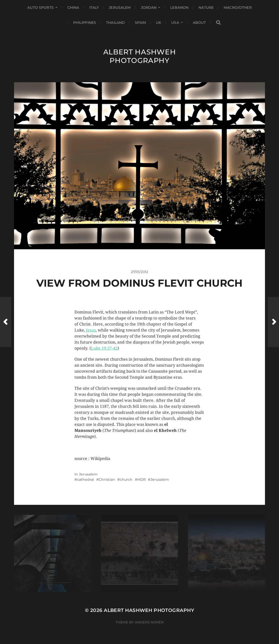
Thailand (115, 23)
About (199, 23)
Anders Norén (149, 622)
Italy (94, 8)
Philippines (85, 23)
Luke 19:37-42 (104, 348)
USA (175, 23)
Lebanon (179, 8)
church (126, 479)
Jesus (91, 330)
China (73, 8)
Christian (107, 479)
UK (159, 23)
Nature (206, 8)
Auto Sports (40, 8)
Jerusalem (120, 8)
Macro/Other (238, 8)
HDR (142, 479)
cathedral (85, 479)
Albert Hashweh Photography (140, 56)
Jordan (149, 8)
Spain (140, 23)
